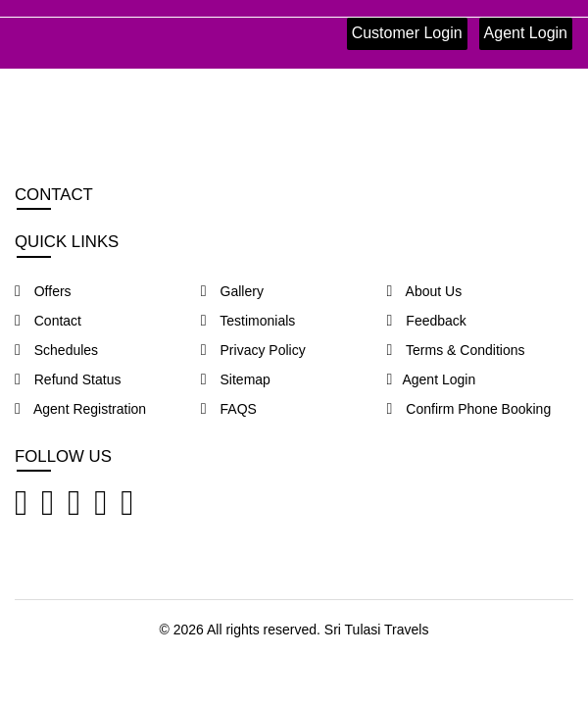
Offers (43, 291)
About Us (425, 291)
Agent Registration (80, 409)
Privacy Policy (253, 350)
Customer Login (407, 33)
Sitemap (236, 379)
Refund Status (68, 379)
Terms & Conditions (456, 350)
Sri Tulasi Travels (377, 630)
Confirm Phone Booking (469, 409)
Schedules (56, 350)
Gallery (232, 291)
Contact (48, 321)
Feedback (427, 321)
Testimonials (248, 321)
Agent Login (526, 33)
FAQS (229, 409)
